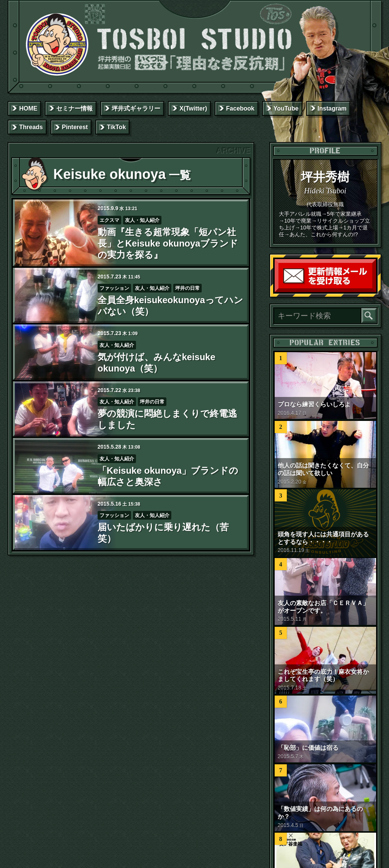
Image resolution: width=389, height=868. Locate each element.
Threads (31, 127)
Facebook (240, 108)
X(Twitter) (193, 108)
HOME (28, 108)
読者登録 (374, 290)
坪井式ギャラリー (136, 108)
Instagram (332, 108)
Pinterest (75, 127)
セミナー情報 (74, 108)
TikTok (116, 127)
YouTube (286, 108)
